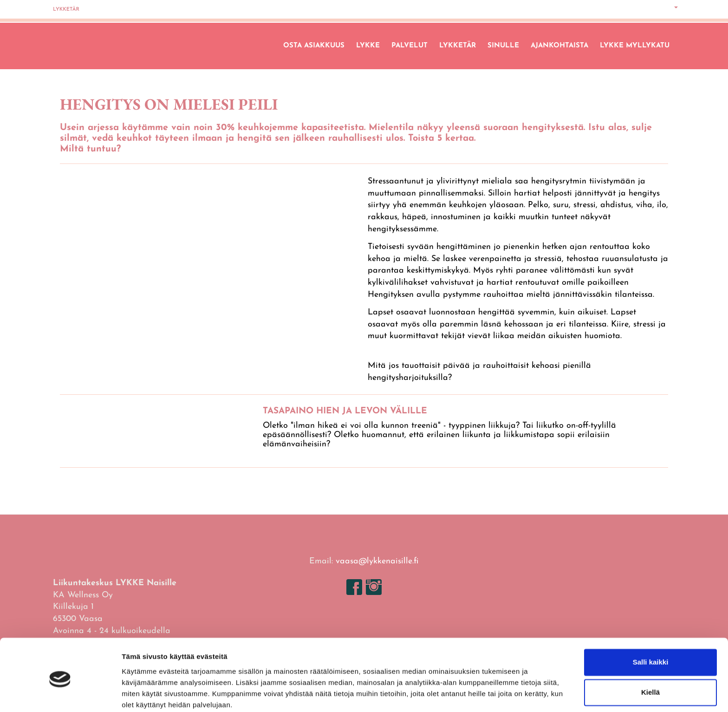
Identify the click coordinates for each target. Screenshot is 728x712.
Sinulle (503, 46)
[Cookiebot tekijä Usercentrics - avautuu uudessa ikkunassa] (60, 694)
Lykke (368, 46)
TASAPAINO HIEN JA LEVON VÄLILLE (345, 411)
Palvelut (409, 46)
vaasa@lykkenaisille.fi (377, 561)
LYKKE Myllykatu (635, 46)
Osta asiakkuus (314, 46)
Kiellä (650, 656)
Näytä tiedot (142, 694)
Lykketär (66, 10)
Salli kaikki (651, 625)
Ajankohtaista (559, 46)
